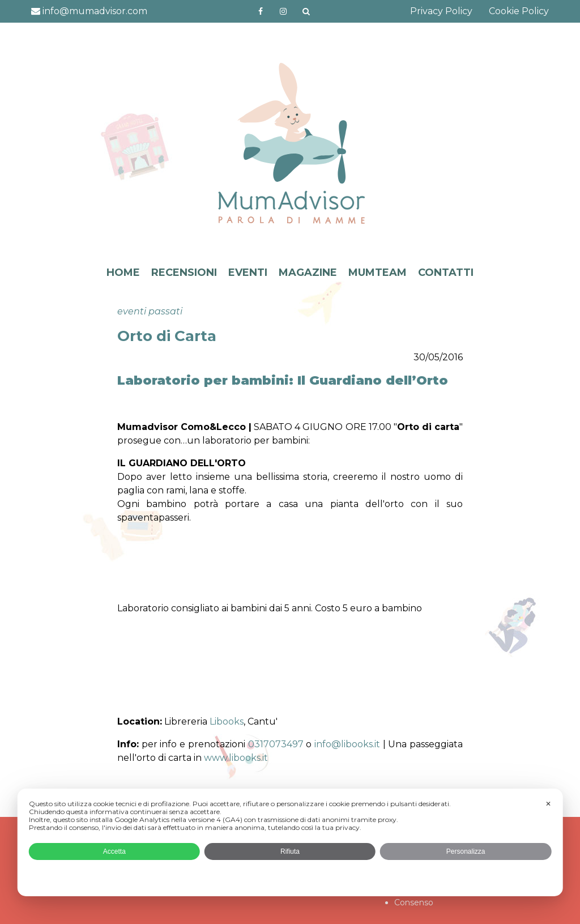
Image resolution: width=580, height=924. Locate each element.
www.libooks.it (236, 758)
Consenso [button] (414, 902)
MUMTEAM (378, 272)
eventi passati (150, 311)
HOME (123, 272)
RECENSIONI (184, 272)
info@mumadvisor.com (89, 11)
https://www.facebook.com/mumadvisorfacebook (261, 11)
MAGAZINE (308, 272)
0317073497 (276, 744)
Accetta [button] (114, 851)
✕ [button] (548, 804)
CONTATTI (446, 272)
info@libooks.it (347, 744)
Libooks (227, 721)
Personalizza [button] (466, 851)
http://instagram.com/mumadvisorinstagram (283, 11)
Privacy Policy (441, 11)
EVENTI (248, 272)
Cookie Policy (519, 11)
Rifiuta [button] (290, 851)
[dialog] (290, 842)
